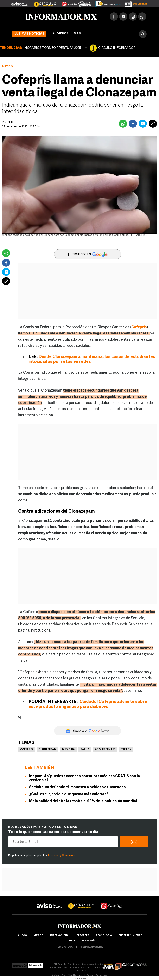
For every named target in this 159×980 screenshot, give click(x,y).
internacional (60, 936)
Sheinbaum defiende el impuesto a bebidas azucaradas (77, 787)
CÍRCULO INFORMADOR (117, 48)
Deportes (83, 936)
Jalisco (22, 936)
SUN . (11, 123)
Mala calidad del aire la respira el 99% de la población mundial (83, 801)
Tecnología (104, 936)
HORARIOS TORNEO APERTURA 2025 (53, 48)
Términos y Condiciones (62, 855)
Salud (85, 750)
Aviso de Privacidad (62, 976)
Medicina (68, 750)
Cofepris (139, 327)
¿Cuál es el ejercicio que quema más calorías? (69, 794)
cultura (69, 941)
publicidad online (91, 947)
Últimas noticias (29, 34)
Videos (60, 33)
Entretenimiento (131, 936)
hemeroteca (64, 947)
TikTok (126, 750)
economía (89, 941)
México (8, 67)
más (80, 34)
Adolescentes (105, 750)
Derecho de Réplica (84, 976)
